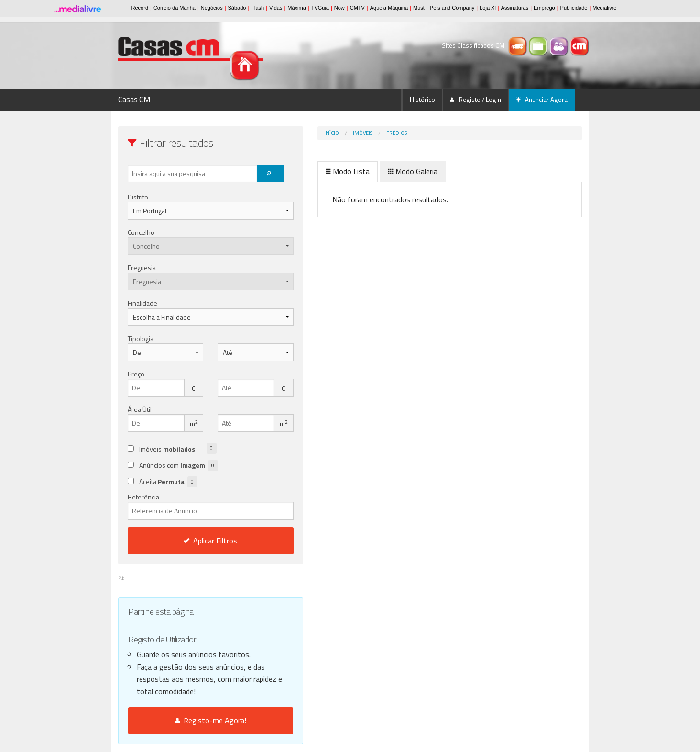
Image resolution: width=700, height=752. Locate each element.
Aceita (168, 482)
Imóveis (323, 133)
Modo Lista (307, 171)
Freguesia (142, 268)
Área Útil (140, 409)
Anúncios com (179, 466)
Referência (191, 506)
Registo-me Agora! (191, 720)
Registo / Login (476, 100)
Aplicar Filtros (191, 541)
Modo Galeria (373, 171)
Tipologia (141, 338)
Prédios (356, 133)
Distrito (138, 197)
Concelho (141, 232)
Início (291, 133)
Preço (136, 374)
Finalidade (142, 303)
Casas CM (134, 100)
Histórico (422, 100)
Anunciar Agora (542, 100)
